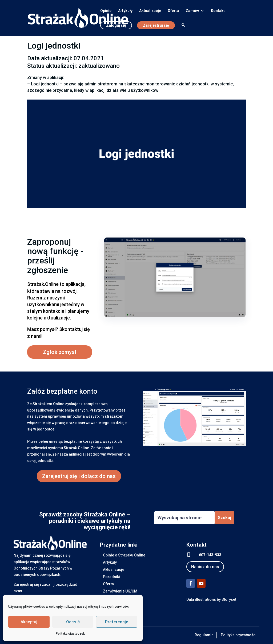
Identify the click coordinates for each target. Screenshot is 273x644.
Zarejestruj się (156, 25)
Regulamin (204, 635)
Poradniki (111, 577)
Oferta (173, 11)
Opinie (106, 11)
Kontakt (218, 11)
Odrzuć (73, 622)
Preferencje (117, 622)
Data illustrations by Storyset (211, 599)
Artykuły (125, 11)
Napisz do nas (205, 567)
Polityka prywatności (239, 635)
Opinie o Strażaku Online (124, 555)
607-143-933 (210, 555)
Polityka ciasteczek (70, 634)
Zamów (192, 11)
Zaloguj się (116, 25)
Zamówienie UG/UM (120, 591)
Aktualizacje (150, 11)
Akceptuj (29, 622)
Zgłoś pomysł (60, 352)
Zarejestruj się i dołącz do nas (79, 476)
